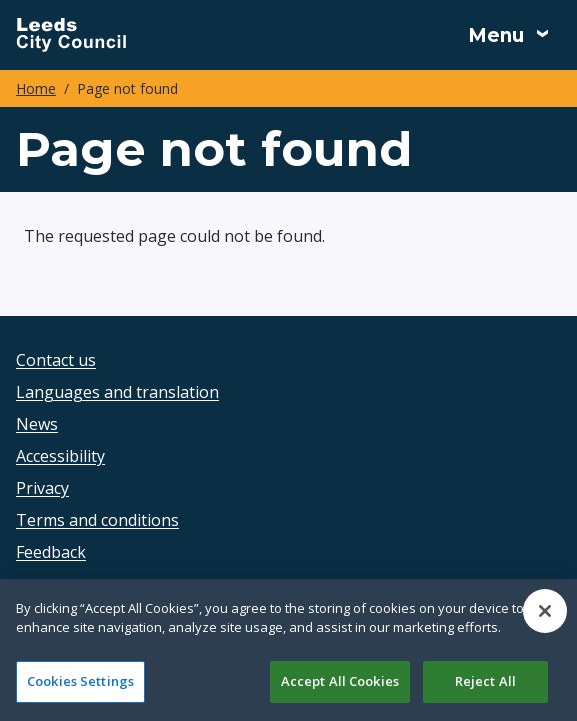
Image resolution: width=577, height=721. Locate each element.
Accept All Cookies (340, 686)
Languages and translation (117, 392)
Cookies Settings (80, 686)
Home (36, 88)
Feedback (51, 552)
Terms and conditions (97, 520)
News (37, 424)
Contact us (56, 360)
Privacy (42, 488)
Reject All (485, 686)
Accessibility (60, 456)
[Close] (545, 615)
